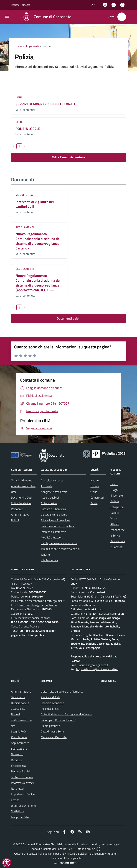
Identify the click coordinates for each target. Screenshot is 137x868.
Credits (15, 800)
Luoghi (114, 490)
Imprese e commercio (53, 532)
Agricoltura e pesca (52, 480)
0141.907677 (25, 588)
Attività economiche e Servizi (118, 530)
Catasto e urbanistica (53, 509)
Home (18, 46)
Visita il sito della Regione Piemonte (62, 691)
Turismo (45, 555)
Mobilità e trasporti (52, 537)
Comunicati (97, 497)
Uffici (20, 97)
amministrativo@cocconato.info (38, 605)
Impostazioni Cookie (23, 794)
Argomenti (32, 46)
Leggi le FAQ (18, 731)
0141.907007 (24, 584)
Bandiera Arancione (52, 703)
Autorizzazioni (49, 503)
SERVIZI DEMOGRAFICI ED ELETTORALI (45, 104)
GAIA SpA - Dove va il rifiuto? (58, 720)
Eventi (114, 484)
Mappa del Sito (20, 817)
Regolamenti (25, 227)
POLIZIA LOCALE (28, 129)
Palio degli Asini (50, 709)
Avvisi (94, 503)
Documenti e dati (69, 318)
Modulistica (24, 195)
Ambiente (47, 486)
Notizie (95, 480)
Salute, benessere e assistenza (59, 543)
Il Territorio (117, 496)
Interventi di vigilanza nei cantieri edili (35, 204)
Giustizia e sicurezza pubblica (58, 526)
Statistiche (17, 811)
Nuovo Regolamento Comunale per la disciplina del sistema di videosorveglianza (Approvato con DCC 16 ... (38, 283)
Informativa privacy (22, 783)
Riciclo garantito (50, 726)
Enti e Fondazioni (21, 503)
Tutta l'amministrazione (69, 157)
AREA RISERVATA (66, 862)
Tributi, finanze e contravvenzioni (60, 549)
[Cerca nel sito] (122, 17)
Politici (15, 520)
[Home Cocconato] (45, 17)
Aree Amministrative (23, 486)
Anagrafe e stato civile (54, 492)
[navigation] (7, 16)
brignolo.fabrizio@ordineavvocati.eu (97, 669)
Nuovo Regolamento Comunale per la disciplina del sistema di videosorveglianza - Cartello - (39, 241)
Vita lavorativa (49, 560)
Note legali (17, 788)
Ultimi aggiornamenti (23, 806)
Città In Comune (85, 849)
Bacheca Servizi (20, 771)
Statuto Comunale (22, 777)
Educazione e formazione (56, 520)
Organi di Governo (22, 480)
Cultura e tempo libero (54, 515)
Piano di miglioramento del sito (22, 720)
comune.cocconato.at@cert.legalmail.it (42, 601)
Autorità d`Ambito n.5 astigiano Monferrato (66, 714)
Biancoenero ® (98, 854)
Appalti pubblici (50, 497)
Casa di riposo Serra (52, 731)
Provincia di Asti (50, 697)
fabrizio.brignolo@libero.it (93, 665)
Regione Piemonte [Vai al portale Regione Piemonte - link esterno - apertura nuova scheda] (21, 5)
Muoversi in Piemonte (54, 737)
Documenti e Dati (21, 497)
